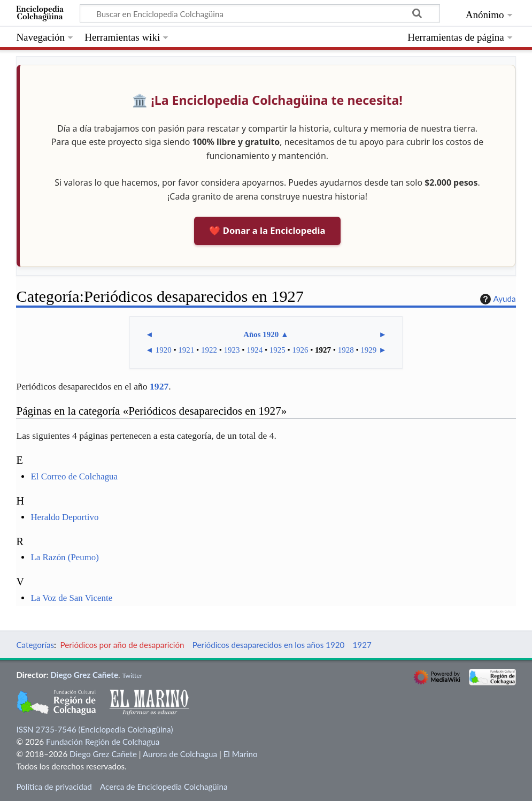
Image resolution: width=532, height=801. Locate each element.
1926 (300, 350)
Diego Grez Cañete (84, 675)
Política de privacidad (54, 787)
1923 (232, 350)
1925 (277, 350)
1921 (186, 350)
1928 (346, 350)
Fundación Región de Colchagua (103, 742)
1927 (323, 350)
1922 (209, 350)
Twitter (132, 676)
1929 (368, 350)
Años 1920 (261, 334)
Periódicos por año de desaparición (122, 645)
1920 (164, 350)
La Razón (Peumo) (64, 557)
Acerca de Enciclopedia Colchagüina (164, 787)
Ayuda (497, 299)
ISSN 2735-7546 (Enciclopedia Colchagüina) (94, 729)
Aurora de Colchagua (180, 754)
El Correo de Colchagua (74, 476)
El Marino (241, 754)
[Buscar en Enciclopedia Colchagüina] (260, 13)
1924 (255, 350)
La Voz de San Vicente (71, 598)
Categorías (35, 645)
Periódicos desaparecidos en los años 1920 (269, 645)
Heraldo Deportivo (64, 517)
